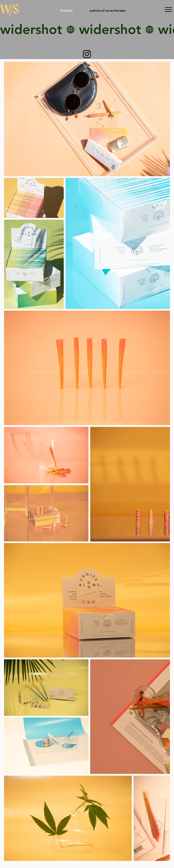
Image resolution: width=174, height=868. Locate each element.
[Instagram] (87, 54)
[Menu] (168, 10)
